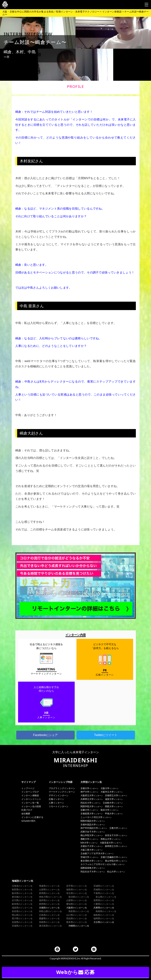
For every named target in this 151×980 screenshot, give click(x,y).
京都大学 (89, 788)
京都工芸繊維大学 (114, 857)
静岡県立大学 (116, 846)
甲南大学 (114, 814)
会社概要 (26, 814)
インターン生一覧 (30, 803)
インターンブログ (30, 792)
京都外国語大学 (93, 825)
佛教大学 (89, 839)
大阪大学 (110, 788)
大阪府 (77, 908)
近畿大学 (89, 810)
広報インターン (56, 799)
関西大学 (114, 806)
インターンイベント (31, 799)
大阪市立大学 (112, 792)
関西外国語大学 (93, 821)
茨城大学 (89, 857)
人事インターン (56, 803)
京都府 (49, 908)
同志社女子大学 (93, 872)
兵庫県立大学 (92, 799)
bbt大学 (89, 843)
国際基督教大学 (93, 868)
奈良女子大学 (116, 835)
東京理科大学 (92, 861)
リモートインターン (59, 806)
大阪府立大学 (92, 795)
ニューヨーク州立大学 (96, 817)
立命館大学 (113, 803)
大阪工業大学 (92, 850)
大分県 (104, 922)
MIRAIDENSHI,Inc (71, 958)
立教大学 (118, 828)
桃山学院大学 (92, 835)
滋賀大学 (114, 799)
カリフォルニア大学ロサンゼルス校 (103, 864)
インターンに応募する (32, 817)
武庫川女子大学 (93, 832)
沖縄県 (79, 926)
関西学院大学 (92, 806)
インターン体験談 (30, 795)
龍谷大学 (110, 810)
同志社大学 (91, 803)
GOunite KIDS (28, 821)
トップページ (28, 788)
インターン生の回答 (31, 806)
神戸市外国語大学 (94, 828)
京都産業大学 (92, 814)
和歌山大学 (111, 839)
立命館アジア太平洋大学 (97, 853)
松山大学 (116, 872)
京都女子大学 (92, 846)
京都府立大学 (116, 795)
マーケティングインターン (62, 792)
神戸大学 (89, 792)
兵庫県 (104, 908)
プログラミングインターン (62, 788)
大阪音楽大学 (111, 843)
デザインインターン (59, 795)
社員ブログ (27, 810)
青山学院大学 (116, 861)
